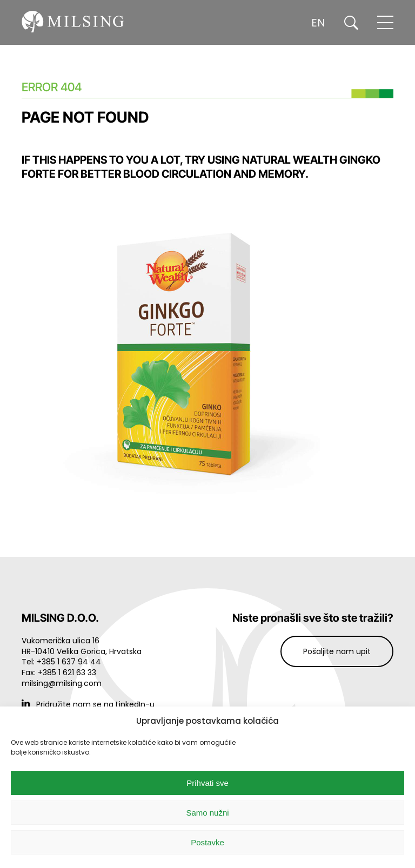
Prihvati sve (207, 783)
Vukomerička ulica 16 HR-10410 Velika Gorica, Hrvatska (82, 646)
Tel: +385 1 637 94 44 (61, 662)
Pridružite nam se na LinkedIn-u (88, 704)
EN (318, 23)
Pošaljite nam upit (337, 651)
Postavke (207, 842)
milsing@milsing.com (62, 683)
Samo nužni (207, 813)
